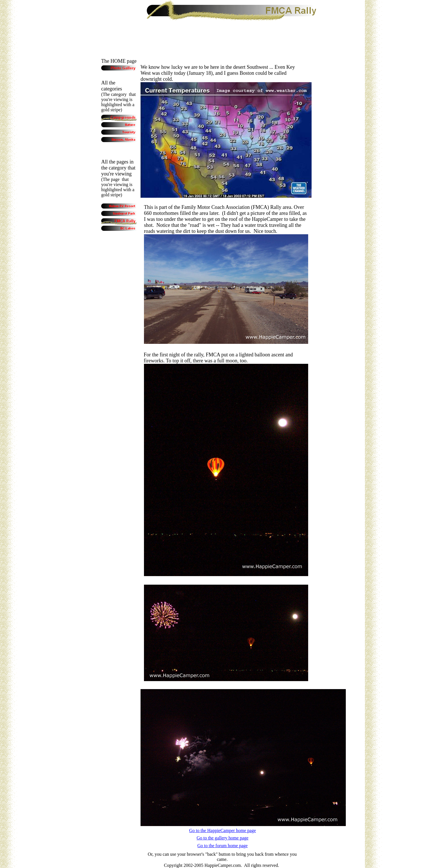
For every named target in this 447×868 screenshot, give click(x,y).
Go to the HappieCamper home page (222, 830)
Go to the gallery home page (223, 838)
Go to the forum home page (222, 846)
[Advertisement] (223, 34)
